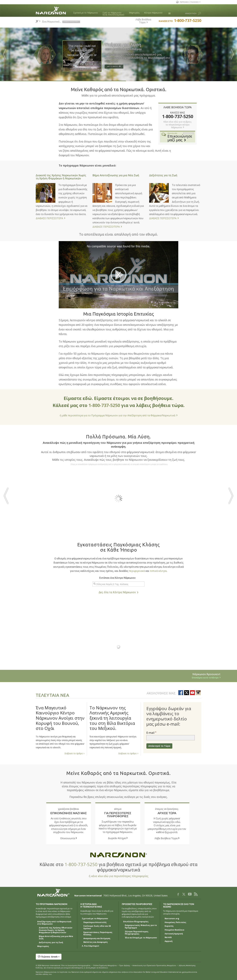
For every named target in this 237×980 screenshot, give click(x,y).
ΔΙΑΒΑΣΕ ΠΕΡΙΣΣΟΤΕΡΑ (49, 218)
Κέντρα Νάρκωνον (153, 13)
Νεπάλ (168, 937)
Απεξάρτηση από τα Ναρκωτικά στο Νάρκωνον (54, 923)
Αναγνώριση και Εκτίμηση (97, 938)
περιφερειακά (137, 571)
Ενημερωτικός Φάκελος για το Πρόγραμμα (141, 927)
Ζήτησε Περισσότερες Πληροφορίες (137, 933)
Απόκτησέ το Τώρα (159, 746)
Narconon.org (172, 919)
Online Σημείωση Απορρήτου (105, 965)
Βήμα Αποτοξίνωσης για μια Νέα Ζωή (116, 175)
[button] (118, 957)
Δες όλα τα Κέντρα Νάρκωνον (117, 592)
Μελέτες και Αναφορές (96, 942)
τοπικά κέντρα (158, 571)
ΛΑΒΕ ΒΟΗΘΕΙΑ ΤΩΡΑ (178, 107)
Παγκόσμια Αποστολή (95, 922)
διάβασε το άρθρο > (75, 753)
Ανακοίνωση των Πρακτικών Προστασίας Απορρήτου (154, 965)
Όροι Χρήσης (125, 965)
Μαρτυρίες (134, 13)
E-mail (150, 733)
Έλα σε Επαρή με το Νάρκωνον (141, 938)
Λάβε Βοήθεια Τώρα (143, 21)
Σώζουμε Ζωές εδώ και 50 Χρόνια (97, 927)
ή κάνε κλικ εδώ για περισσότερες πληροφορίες (119, 876)
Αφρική (169, 941)
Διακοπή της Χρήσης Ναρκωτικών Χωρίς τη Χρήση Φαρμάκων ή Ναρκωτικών (61, 177)
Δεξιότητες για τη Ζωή (163, 175)
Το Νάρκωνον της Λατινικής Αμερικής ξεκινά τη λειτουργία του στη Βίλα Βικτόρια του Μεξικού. (112, 718)
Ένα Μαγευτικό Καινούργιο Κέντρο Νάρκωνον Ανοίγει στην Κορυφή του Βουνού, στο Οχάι (60, 718)
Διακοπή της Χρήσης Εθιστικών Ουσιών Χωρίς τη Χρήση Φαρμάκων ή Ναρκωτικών (55, 930)
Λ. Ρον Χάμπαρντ (91, 946)
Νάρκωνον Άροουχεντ (110, 676)
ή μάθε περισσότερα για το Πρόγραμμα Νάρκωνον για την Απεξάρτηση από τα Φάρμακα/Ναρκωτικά (117, 415)
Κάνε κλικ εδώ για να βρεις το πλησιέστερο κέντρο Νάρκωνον (178, 125)
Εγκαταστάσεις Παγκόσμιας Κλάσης (98, 934)
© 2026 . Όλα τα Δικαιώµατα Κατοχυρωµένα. (63, 965)
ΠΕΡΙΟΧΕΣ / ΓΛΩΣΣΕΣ (189, 2)
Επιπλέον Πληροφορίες (136, 922)
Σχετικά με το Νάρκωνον (86, 13)
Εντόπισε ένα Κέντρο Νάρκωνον (117, 578)
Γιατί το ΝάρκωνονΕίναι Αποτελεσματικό (113, 14)
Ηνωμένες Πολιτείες (175, 922)
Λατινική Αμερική (174, 934)
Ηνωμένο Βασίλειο (174, 930)
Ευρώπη (169, 926)
